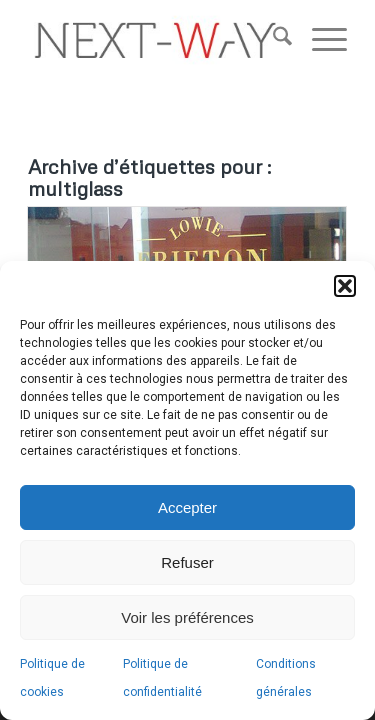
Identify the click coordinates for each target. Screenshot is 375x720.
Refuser (187, 562)
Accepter (187, 507)
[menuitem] (272, 40)
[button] (345, 286)
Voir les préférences (187, 617)
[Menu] (319, 40)
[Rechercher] (272, 40)
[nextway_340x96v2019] (155, 40)
